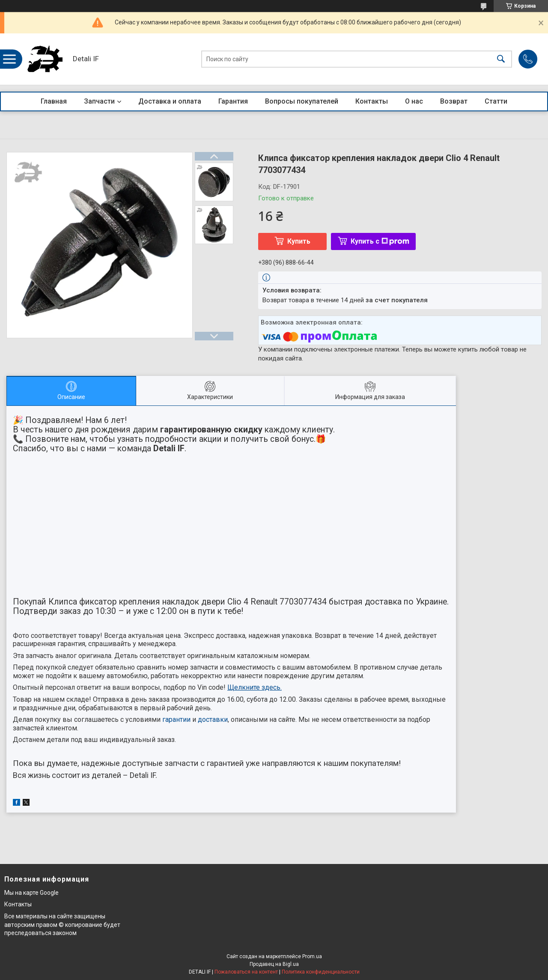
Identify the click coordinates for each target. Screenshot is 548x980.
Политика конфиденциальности (321, 972)
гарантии (176, 719)
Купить (299, 241)
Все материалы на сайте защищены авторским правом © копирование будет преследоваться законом (62, 925)
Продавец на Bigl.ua (274, 964)
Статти (496, 101)
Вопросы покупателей (302, 101)
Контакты (372, 101)
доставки (213, 719)
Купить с (380, 241)
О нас (414, 101)
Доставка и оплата (170, 101)
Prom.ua (312, 956)
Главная (54, 101)
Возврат (454, 101)
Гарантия (233, 101)
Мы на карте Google (31, 893)
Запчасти (99, 101)
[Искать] (501, 59)
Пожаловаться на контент (246, 972)
